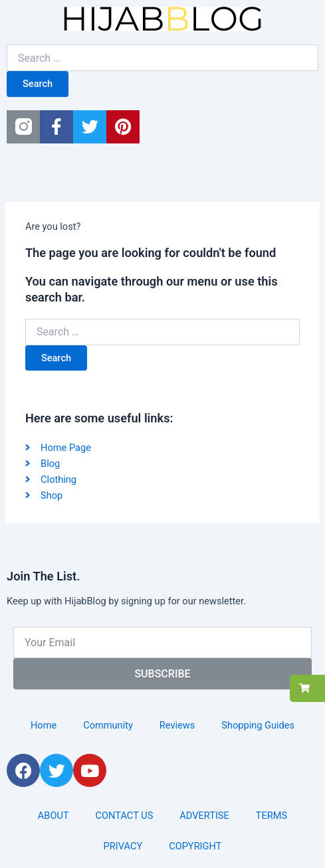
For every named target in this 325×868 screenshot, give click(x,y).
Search (38, 84)
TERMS (271, 816)
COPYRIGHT (195, 846)
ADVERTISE (204, 816)
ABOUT (54, 816)
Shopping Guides (258, 725)
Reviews (177, 725)
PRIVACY (123, 846)
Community (108, 725)
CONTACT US (125, 816)
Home (44, 725)
